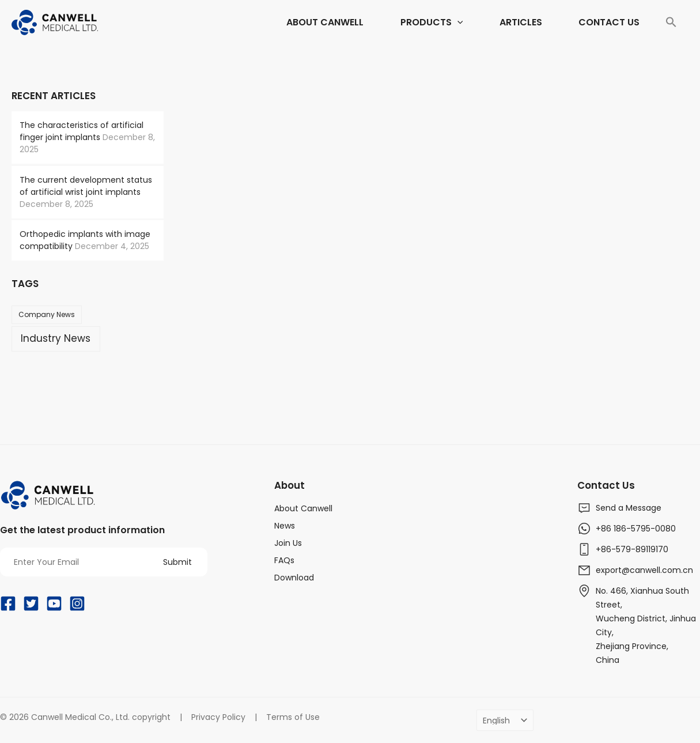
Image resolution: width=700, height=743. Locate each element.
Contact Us (606, 485)
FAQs (284, 560)
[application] (399, 22)
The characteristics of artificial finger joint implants (82, 131)
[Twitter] (31, 604)
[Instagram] (77, 604)
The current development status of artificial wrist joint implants (86, 186)
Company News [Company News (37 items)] (47, 314)
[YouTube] (54, 604)
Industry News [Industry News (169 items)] (56, 338)
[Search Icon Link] (671, 22)
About (290, 485)
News (285, 526)
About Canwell (303, 508)
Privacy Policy (218, 717)
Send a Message (629, 508)
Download (294, 578)
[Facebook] (8, 604)
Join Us (288, 543)
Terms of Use (293, 717)
